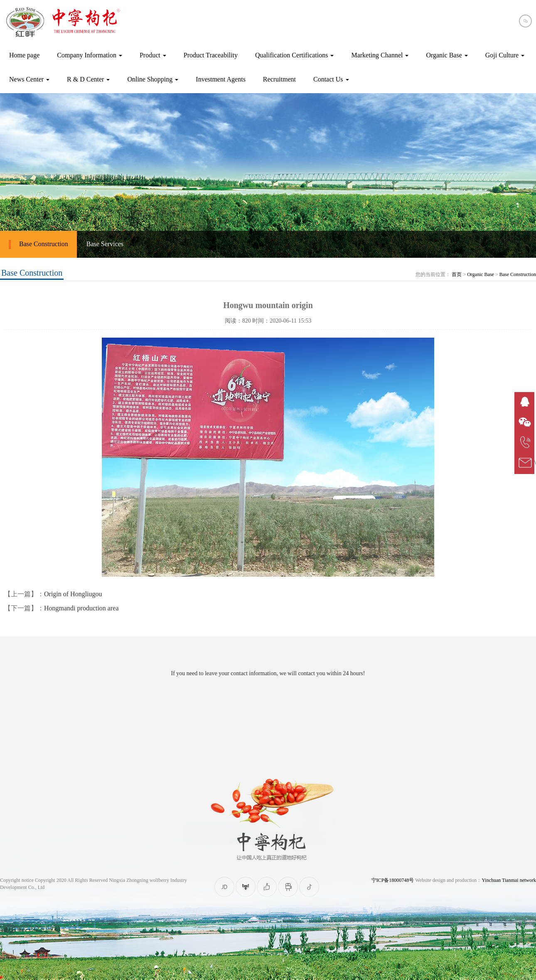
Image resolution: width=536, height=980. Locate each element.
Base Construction (38, 244)
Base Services (105, 244)
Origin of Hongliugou (73, 594)
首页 (457, 274)
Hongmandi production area (81, 608)
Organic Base (481, 274)
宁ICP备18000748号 (393, 880)
